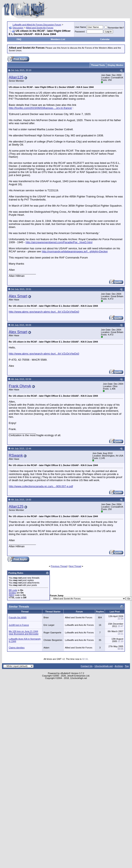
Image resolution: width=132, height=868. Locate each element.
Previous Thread (59, 566)
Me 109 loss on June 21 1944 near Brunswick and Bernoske (24, 633)
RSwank (16, 455)
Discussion (18, 28)
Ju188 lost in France (19, 625)
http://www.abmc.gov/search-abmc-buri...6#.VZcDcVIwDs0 (44, 312)
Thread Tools (98, 65)
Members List (58, 39)
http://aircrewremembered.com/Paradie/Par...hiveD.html (59, 242)
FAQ (19, 39)
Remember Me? (114, 28)
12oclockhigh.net (104, 666)
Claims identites (17, 648)
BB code (13, 590)
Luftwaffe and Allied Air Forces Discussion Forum (37, 25)
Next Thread (75, 566)
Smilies (12, 593)
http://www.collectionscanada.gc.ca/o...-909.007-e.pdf (41, 486)
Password (80, 32)
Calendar (105, 39)
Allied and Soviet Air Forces (40, 28)
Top (127, 666)
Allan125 (16, 77)
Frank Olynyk (20, 386)
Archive (119, 666)
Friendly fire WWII (18, 617)
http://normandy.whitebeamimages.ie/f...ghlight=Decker (75, 251)
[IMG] (11, 595)
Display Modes (115, 65)
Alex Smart (18, 296)
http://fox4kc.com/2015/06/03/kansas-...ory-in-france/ (40, 108)
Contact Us (86, 666)
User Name (81, 27)
